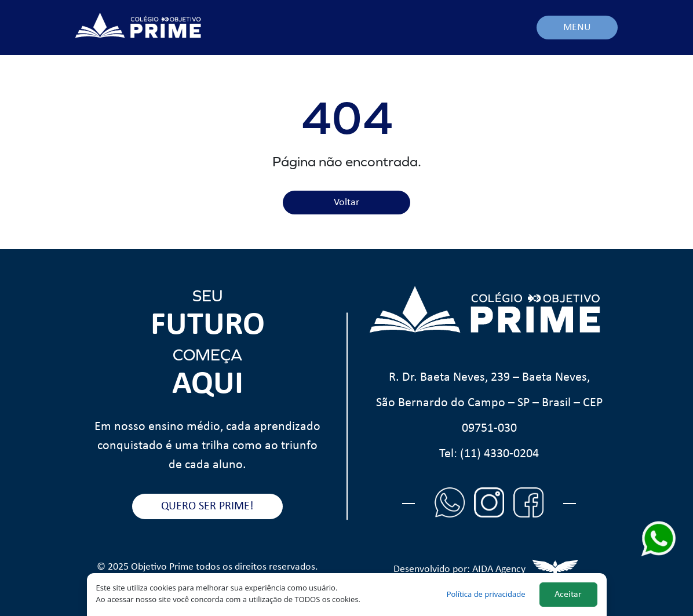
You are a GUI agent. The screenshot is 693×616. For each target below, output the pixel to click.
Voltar (346, 203)
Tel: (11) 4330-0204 (489, 454)
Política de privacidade (486, 594)
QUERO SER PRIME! (207, 506)
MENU (577, 28)
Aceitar (568, 595)
